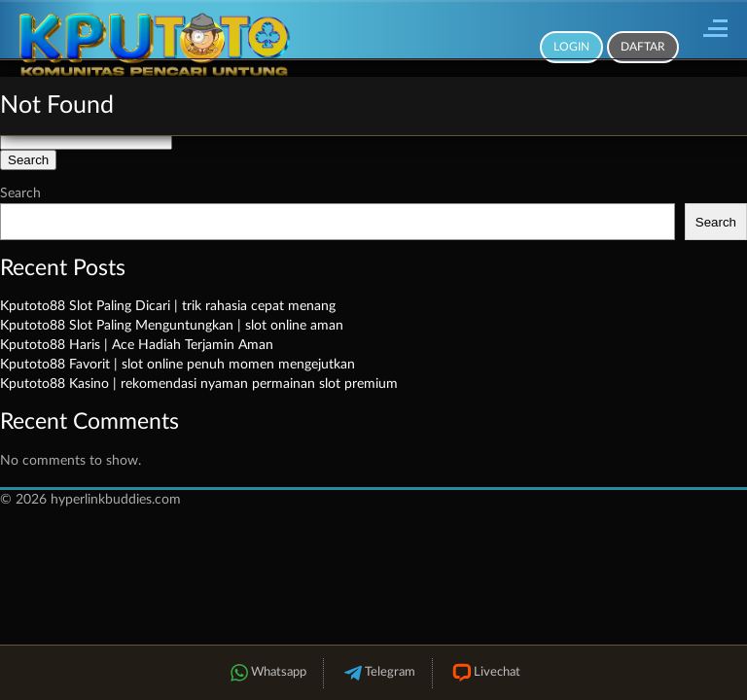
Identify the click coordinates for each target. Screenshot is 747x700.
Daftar (643, 47)
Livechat (485, 673)
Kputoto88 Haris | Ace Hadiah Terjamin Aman (137, 345)
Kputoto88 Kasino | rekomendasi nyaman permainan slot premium (199, 384)
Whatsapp (267, 673)
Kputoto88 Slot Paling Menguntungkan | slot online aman (172, 326)
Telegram (378, 673)
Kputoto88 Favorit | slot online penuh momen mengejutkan (178, 365)
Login (571, 47)
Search (20, 193)
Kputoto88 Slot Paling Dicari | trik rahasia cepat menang (168, 306)
